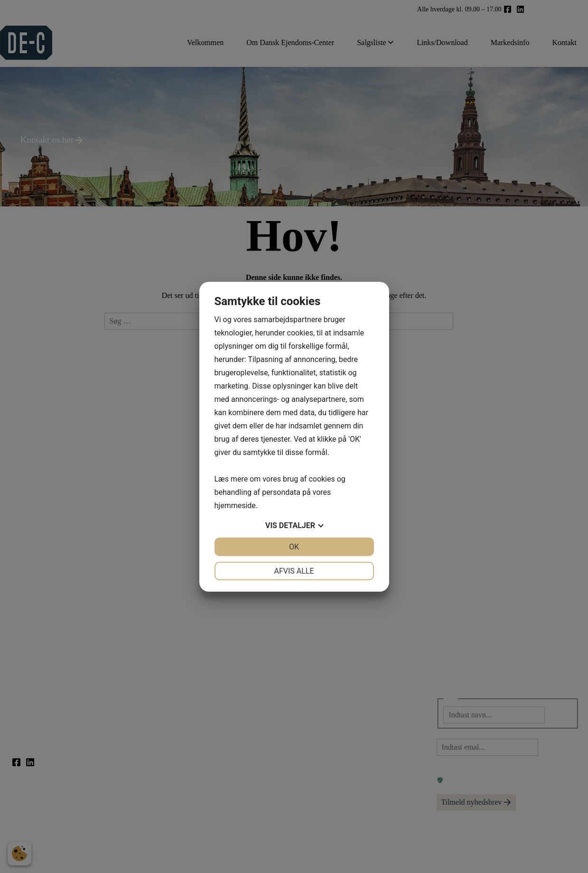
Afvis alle (294, 571)
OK (294, 547)
